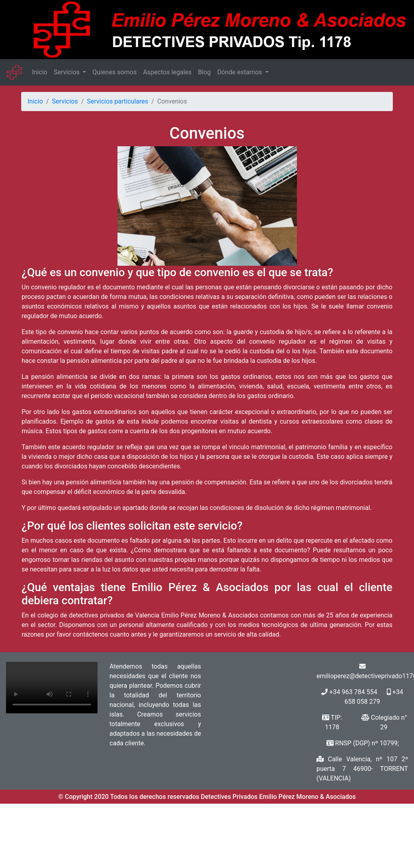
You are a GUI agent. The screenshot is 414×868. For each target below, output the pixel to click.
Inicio (40, 72)
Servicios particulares (118, 101)
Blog (205, 72)
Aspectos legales (167, 72)
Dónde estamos (241, 72)
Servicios (67, 72)
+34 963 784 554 (353, 692)
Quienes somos (114, 72)
